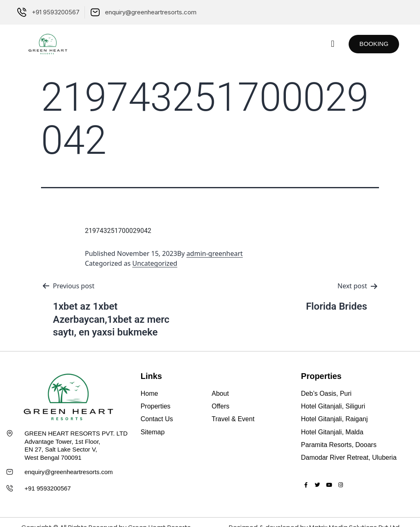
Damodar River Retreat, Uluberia (349, 457)
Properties (156, 406)
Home (150, 394)
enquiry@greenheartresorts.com (69, 472)
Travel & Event (233, 419)
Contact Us (157, 419)
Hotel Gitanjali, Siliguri (333, 406)
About (220, 394)
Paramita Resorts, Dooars (339, 445)
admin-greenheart (215, 253)
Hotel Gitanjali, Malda (332, 432)
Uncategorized (155, 263)
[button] (328, 44)
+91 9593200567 (48, 488)
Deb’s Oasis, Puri (326, 394)
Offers (220, 406)
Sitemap (153, 432)
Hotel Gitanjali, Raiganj (334, 419)
